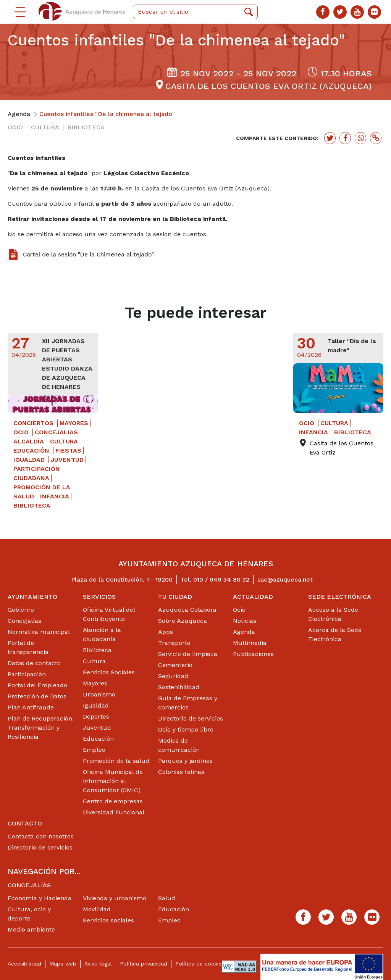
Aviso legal (98, 964)
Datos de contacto (34, 663)
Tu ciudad (175, 597)
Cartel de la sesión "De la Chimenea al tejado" (88, 255)
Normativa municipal (39, 632)
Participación (27, 674)
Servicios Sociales (109, 672)
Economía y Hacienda (40, 898)
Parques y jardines (185, 761)
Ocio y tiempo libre (186, 729)
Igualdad (96, 705)
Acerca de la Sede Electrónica (335, 634)
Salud (167, 898)
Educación (98, 739)
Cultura (94, 661)
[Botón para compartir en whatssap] (360, 138)
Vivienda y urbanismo (115, 898)
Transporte (174, 643)
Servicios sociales (108, 920)
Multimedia (250, 643)
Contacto (25, 823)
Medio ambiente (31, 929)
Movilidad (97, 909)
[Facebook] (323, 12)
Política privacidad (144, 964)
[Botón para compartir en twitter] (330, 138)
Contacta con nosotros (41, 836)
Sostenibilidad (179, 687)
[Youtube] (357, 12)
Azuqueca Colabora (187, 610)
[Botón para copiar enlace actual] (376, 138)
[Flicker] (374, 12)
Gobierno (21, 610)
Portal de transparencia (28, 647)
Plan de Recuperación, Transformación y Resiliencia (41, 728)
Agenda (244, 632)
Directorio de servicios (191, 718)
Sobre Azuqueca (183, 621)
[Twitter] (340, 12)
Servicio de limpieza (188, 654)
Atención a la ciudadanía (102, 634)
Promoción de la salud (116, 761)
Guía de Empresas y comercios (188, 703)
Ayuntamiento (32, 597)
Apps (166, 632)
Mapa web (63, 964)
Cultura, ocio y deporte (29, 914)
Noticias (245, 621)
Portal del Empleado (37, 685)
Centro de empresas (113, 801)
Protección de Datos (37, 696)
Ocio (239, 610)
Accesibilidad (24, 964)
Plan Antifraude (31, 707)
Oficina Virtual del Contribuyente (109, 614)
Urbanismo (99, 694)
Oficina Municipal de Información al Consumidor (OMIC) (113, 781)
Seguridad (173, 676)
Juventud (97, 728)
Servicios (99, 597)
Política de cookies (200, 964)
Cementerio (175, 665)
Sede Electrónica (340, 597)
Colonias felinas (181, 772)
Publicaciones (253, 654)
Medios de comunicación (179, 745)
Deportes (96, 716)
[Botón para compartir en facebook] (345, 138)
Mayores (95, 683)
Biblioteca (97, 650)
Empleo (94, 750)
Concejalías (24, 621)
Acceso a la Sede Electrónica (333, 614)
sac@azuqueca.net (285, 579)
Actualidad (253, 597)
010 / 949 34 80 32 (221, 579)
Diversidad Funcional (114, 812)
